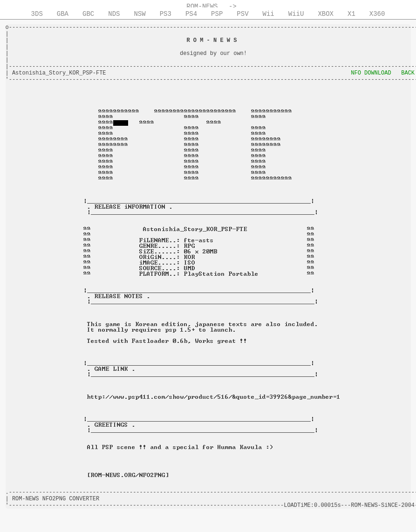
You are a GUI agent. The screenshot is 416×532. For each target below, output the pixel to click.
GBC (88, 14)
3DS (37, 14)
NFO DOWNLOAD (371, 73)
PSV (242, 14)
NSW (140, 14)
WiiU (296, 14)
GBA (63, 14)
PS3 (166, 14)
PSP (217, 14)
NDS (114, 14)
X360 (377, 14)
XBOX (326, 14)
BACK (408, 73)
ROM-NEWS (202, 7)
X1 (351, 14)
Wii (269, 14)
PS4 (191, 14)
